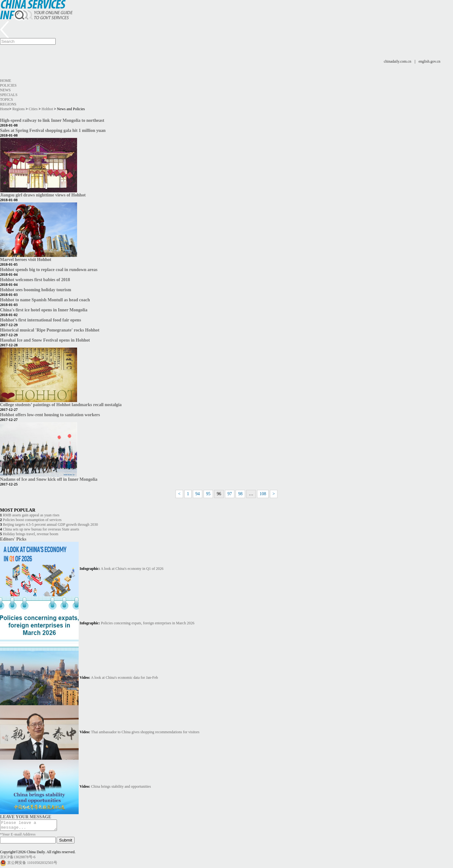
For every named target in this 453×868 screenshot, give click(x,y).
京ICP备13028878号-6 (18, 859)
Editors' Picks (13, 539)
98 (240, 494)
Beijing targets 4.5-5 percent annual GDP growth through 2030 (50, 525)
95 (208, 494)
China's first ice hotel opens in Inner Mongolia (44, 310)
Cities (33, 109)
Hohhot (47, 109)
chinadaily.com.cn (397, 61)
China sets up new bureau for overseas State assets (41, 529)
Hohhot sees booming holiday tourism (36, 290)
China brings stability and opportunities (121, 786)
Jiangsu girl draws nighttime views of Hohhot (43, 195)
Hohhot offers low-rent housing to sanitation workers (50, 415)
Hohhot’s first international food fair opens (41, 320)
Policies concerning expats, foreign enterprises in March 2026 (148, 623)
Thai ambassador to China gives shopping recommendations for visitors (145, 732)
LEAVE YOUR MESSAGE (26, 817)
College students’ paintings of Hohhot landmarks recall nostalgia (61, 405)
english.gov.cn (430, 61)
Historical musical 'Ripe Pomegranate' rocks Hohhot (50, 330)
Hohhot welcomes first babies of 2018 (35, 280)
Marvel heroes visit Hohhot (26, 259)
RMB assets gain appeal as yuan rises (31, 515)
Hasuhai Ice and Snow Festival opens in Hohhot (45, 340)
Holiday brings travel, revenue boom (31, 534)
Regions (8, 104)
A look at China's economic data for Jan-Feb (124, 678)
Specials (9, 95)
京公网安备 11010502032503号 (32, 865)
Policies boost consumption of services (32, 520)
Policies (8, 85)
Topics (6, 99)
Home (6, 81)
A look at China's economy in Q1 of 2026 (132, 569)
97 (230, 494)
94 (198, 494)
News (5, 90)
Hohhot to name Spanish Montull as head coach (45, 300)
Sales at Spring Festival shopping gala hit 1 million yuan (53, 130)
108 (263, 494)
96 (219, 494)
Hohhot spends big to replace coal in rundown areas (49, 269)
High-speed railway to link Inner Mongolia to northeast (52, 120)
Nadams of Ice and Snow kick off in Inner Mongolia (49, 479)
